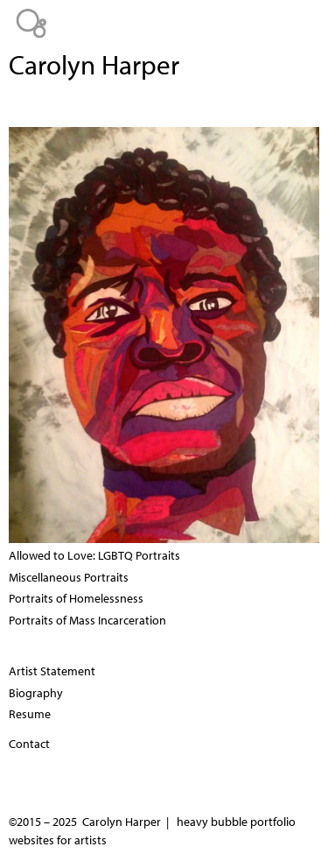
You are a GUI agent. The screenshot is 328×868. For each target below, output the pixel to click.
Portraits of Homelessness (76, 598)
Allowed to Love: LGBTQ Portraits (94, 555)
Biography (36, 693)
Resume (30, 714)
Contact (29, 744)
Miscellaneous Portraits (69, 577)
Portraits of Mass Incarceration (87, 620)
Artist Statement (52, 671)
